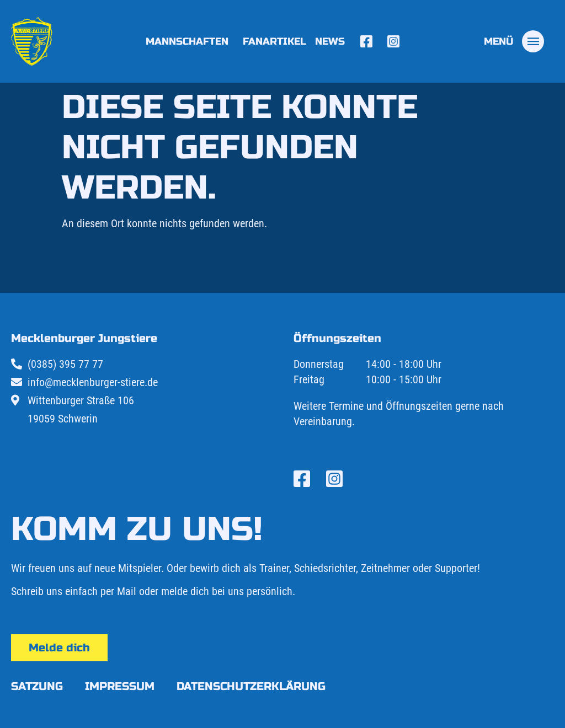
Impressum (120, 686)
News (330, 41)
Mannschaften (190, 41)
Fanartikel (274, 41)
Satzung (37, 686)
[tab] (514, 41)
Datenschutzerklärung (251, 686)
